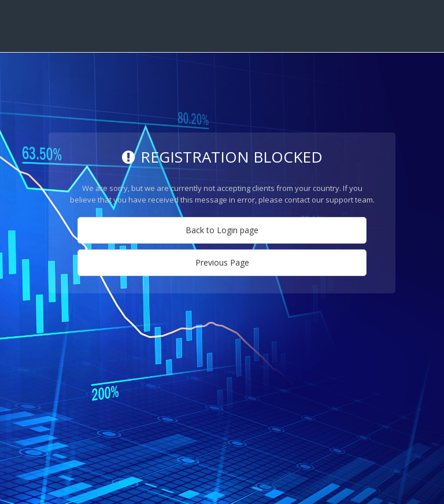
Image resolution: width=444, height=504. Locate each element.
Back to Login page (222, 230)
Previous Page (222, 262)
